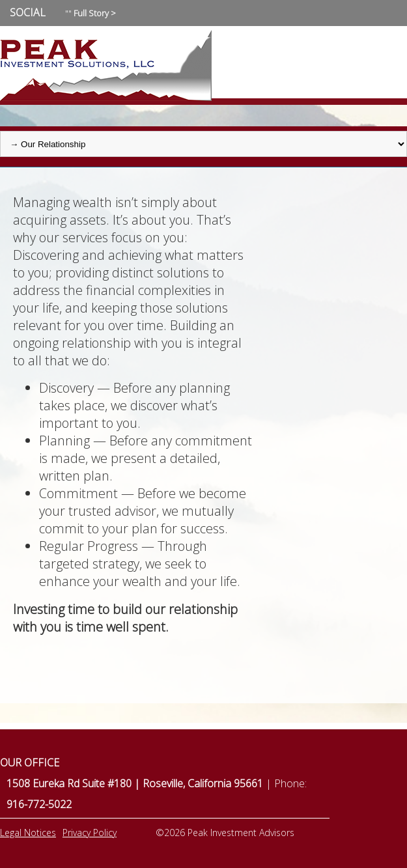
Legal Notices (28, 833)
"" (91, 13)
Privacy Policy (90, 833)
